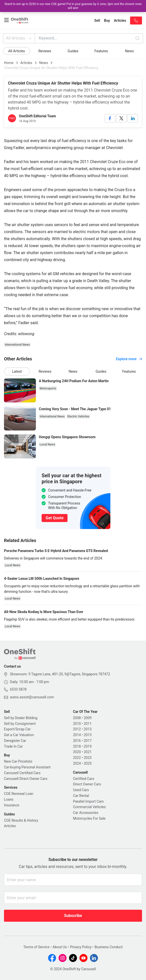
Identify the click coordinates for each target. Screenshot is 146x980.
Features (101, 51)
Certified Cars (84, 779)
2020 (77, 752)
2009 (88, 718)
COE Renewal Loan (19, 794)
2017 (88, 741)
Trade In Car (13, 746)
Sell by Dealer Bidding (21, 718)
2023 (88, 758)
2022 (77, 758)
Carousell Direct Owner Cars (26, 779)
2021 (88, 752)
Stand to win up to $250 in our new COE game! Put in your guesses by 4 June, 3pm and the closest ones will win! (73, 6)
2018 (77, 746)
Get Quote (55, 518)
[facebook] (110, 118)
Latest (17, 371)
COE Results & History (21, 820)
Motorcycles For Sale (89, 818)
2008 (77, 718)
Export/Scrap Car (17, 729)
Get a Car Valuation (19, 735)
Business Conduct (109, 947)
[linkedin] (133, 118)
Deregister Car (15, 741)
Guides (73, 51)
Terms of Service (36, 947)
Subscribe (73, 916)
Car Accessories (86, 813)
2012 (77, 729)
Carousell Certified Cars (22, 773)
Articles (26, 63)
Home (9, 63)
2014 (77, 735)
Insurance (12, 805)
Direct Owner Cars (87, 784)
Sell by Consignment (20, 724)
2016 (77, 741)
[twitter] (121, 118)
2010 (77, 724)
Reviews (45, 51)
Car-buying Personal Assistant (27, 767)
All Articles (19, 38)
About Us (60, 947)
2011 (88, 724)
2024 (77, 763)
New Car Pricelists (18, 761)
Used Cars (81, 790)
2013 (88, 729)
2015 (88, 735)
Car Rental (81, 796)
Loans (9, 799)
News (129, 51)
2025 (88, 763)
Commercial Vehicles (89, 807)
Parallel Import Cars (88, 801)
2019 (88, 746)
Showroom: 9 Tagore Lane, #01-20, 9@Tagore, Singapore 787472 (60, 674)
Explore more (129, 359)
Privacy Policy (81, 947)
